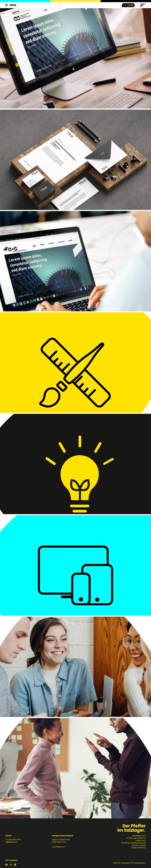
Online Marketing (138, 848)
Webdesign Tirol (139, 836)
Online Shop (141, 840)
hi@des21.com (11, 842)
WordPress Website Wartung (133, 843)
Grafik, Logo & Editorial (136, 838)
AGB (115, 863)
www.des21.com (59, 847)
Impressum (126, 863)
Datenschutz (140, 863)
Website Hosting (139, 845)
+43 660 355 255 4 (13, 840)
